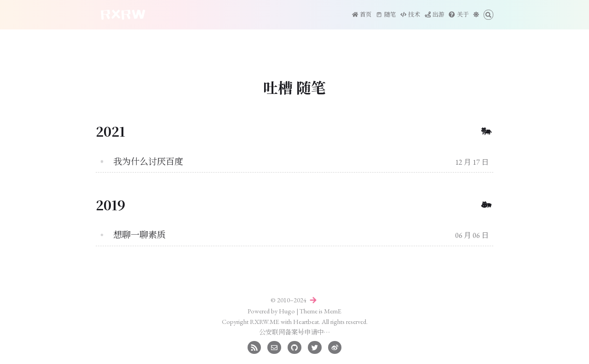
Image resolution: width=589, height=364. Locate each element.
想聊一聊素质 (139, 235)
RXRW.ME (265, 321)
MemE (333, 311)
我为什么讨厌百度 (148, 162)
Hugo (287, 311)
